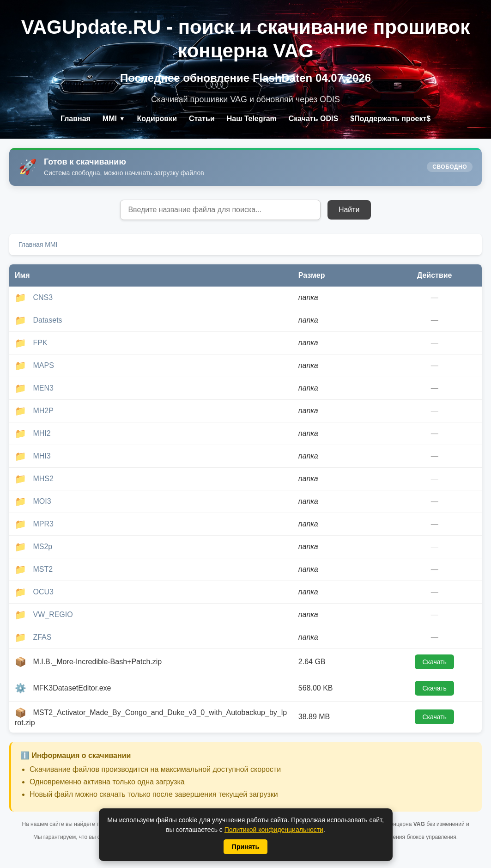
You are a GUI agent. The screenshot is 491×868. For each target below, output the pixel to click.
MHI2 (42, 433)
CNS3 (43, 297)
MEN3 (43, 388)
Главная (75, 119)
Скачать (434, 662)
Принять (245, 847)
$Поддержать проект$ (390, 119)
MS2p (42, 547)
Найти (349, 210)
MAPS (43, 365)
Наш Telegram (252, 119)
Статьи (202, 119)
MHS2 (43, 479)
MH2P (43, 411)
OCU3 (43, 592)
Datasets (47, 320)
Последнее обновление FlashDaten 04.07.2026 (245, 78)
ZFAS (42, 637)
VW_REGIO (53, 614)
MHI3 (42, 456)
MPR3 (43, 524)
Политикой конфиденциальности (274, 830)
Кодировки (157, 119)
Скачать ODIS (313, 119)
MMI (114, 119)
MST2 (43, 569)
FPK (40, 343)
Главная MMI (38, 245)
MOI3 (42, 501)
